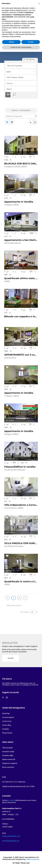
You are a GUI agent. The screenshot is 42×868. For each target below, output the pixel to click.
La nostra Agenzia (8, 717)
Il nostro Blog (6, 725)
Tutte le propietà (7, 748)
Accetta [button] (31, 42)
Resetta (8, 94)
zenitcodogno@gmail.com (11, 841)
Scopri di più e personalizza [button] (21, 47)
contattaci (12, 800)
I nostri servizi (7, 721)
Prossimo (25, 598)
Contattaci (5, 729)
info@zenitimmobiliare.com (11, 836)
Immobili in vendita (8, 752)
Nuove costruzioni (8, 767)
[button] (39, 4)
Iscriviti (11, 658)
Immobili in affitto (8, 756)
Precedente (8, 598)
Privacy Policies (7, 733)
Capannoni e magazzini (10, 763)
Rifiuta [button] (11, 42)
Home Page (6, 713)
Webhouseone (33, 859)
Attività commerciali (9, 759)
